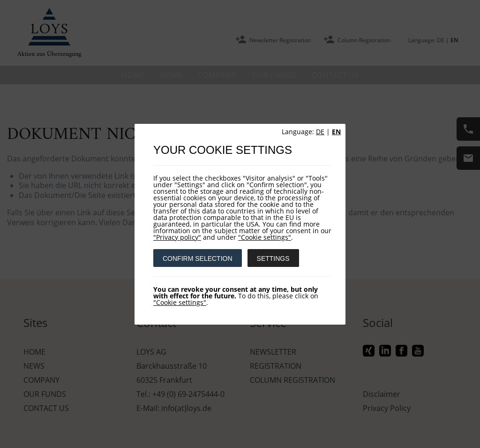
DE (320, 132)
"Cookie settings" (265, 237)
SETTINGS (273, 258)
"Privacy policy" (177, 237)
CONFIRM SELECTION (198, 258)
